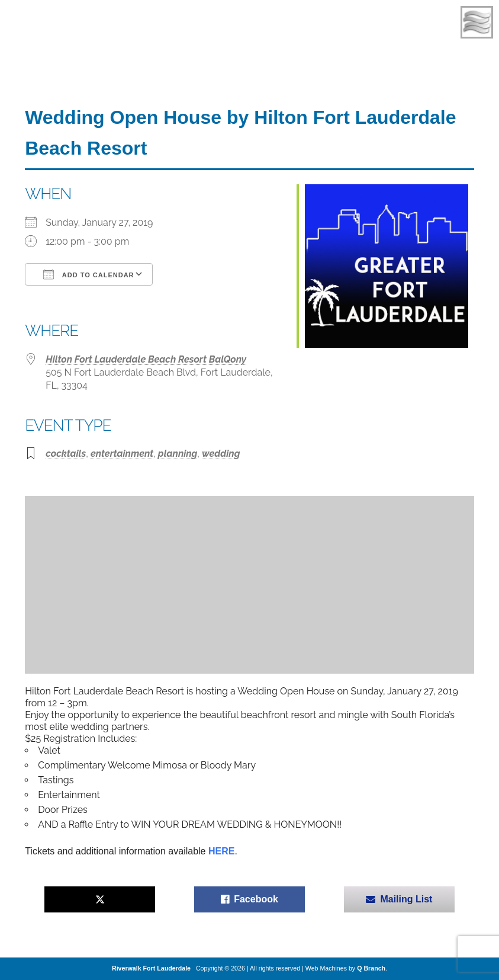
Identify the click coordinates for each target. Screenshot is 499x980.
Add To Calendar (88, 274)
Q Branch (371, 968)
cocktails (66, 454)
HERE (221, 851)
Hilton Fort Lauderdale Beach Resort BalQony (146, 359)
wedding (221, 454)
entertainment (122, 454)
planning (178, 454)
